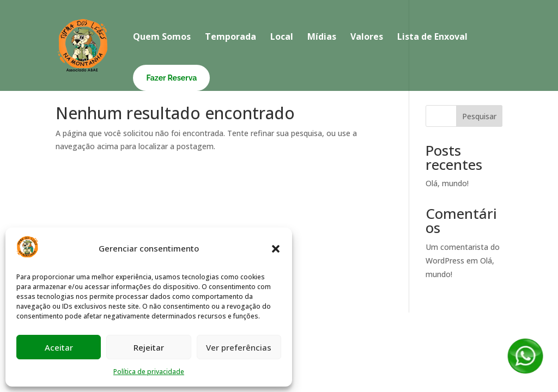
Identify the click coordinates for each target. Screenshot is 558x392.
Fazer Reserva (171, 78)
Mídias (322, 38)
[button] (276, 249)
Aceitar (59, 347)
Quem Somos (162, 38)
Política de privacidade (149, 372)
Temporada (231, 38)
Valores (367, 38)
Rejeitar (149, 347)
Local (282, 38)
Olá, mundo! (447, 183)
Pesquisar (479, 116)
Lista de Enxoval (432, 38)
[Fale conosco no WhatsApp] (525, 372)
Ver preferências (239, 347)
